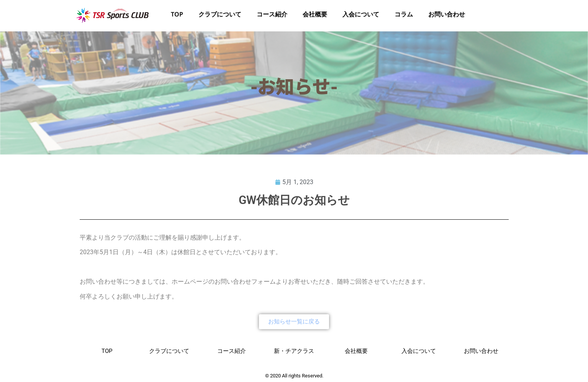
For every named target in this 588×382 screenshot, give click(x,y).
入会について (361, 16)
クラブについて (220, 16)
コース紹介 (272, 16)
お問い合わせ (447, 16)
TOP (177, 16)
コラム (404, 16)
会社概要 (315, 16)
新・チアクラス (294, 351)
